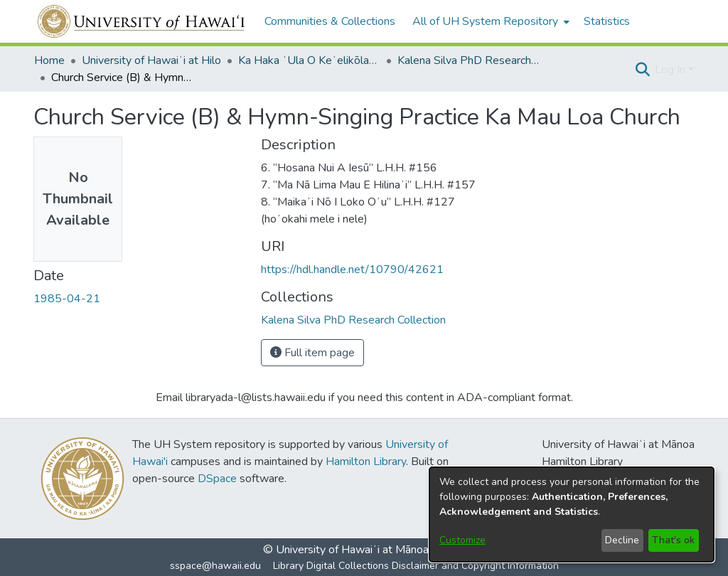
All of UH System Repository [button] (485, 21)
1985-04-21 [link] (67, 299)
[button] (642, 70)
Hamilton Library (366, 462)
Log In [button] (671, 70)
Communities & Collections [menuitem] (330, 21)
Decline (622, 540)
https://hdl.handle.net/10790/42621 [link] (352, 270)
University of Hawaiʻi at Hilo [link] (151, 60)
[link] (353, 320)
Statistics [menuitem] (607, 21)
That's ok (673, 540)
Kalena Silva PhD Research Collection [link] (469, 60)
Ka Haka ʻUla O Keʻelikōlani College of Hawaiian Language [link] (309, 60)
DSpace (217, 479)
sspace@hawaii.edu (215, 566)
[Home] (142, 21)
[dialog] (572, 514)
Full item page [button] (312, 353)
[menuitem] (489, 21)
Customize (462, 540)
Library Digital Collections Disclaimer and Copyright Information (416, 566)
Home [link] (49, 60)
